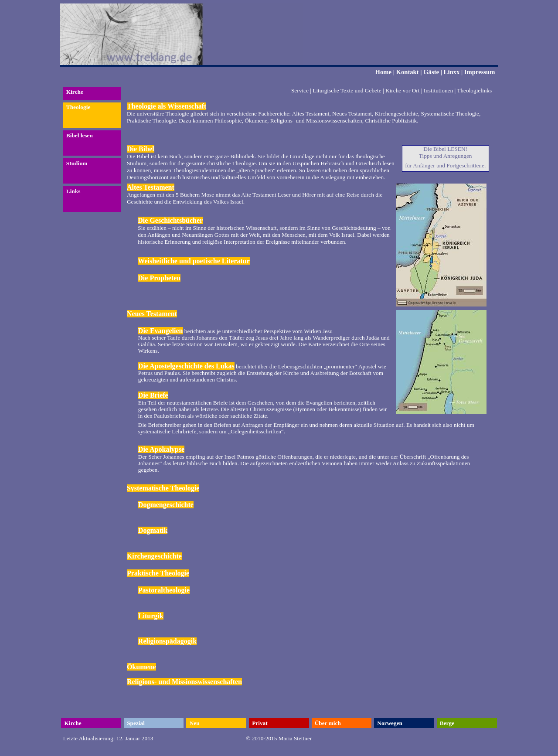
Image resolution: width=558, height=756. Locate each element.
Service (300, 90)
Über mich (328, 723)
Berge (447, 723)
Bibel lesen (80, 135)
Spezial (136, 723)
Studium (77, 163)
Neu (195, 723)
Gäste (431, 72)
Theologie (78, 107)
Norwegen (390, 723)
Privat (260, 723)
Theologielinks (474, 90)
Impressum (480, 72)
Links (73, 191)
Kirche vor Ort (402, 90)
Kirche (75, 92)
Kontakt (408, 72)
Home (383, 72)
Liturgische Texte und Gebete (347, 90)
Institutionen (438, 90)
